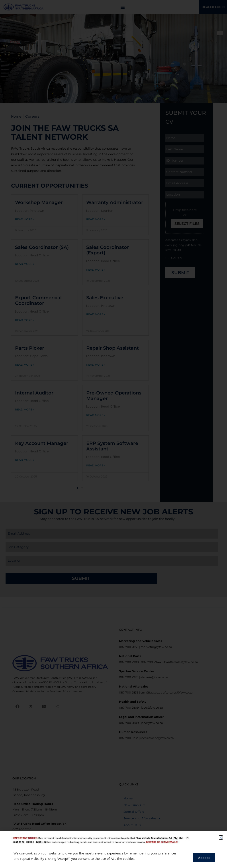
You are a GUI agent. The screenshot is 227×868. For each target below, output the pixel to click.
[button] (221, 837)
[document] (113, 434)
